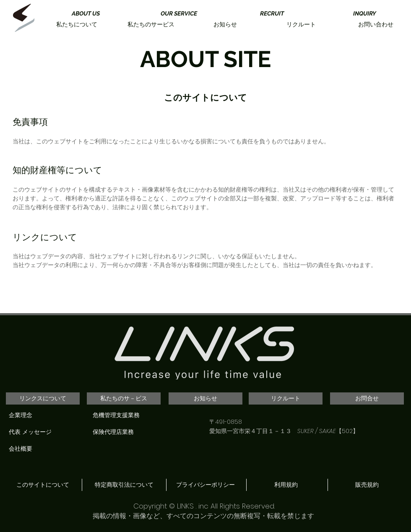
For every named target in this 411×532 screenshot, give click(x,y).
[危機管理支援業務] (128, 415)
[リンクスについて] (43, 398)
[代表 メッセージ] (44, 432)
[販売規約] (367, 485)
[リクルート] (286, 398)
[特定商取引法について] (124, 485)
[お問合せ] (367, 398)
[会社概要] (44, 449)
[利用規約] (286, 485)
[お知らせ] (205, 398)
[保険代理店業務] (128, 432)
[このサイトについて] (43, 485)
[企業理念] (44, 415)
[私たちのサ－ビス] (124, 398)
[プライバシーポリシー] (205, 485)
